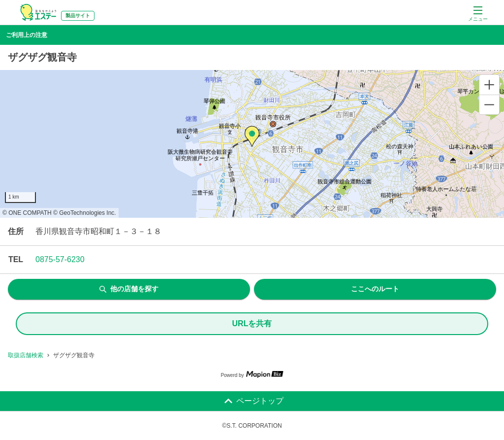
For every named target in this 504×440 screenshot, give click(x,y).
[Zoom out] (489, 104)
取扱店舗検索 (26, 355)
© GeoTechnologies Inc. (85, 213)
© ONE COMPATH (27, 213)
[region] (252, 144)
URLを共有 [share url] (252, 323)
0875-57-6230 (60, 259)
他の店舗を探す (129, 289)
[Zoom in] (489, 85)
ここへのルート (375, 289)
